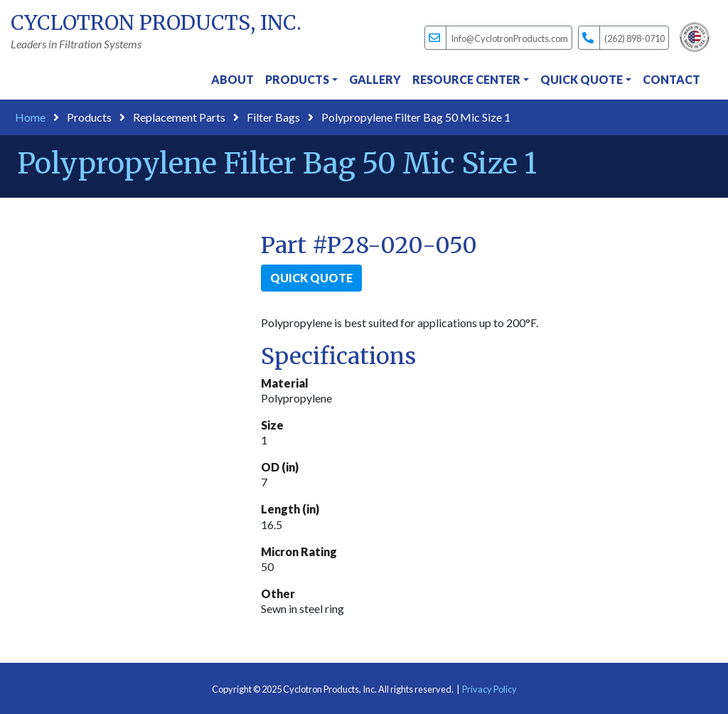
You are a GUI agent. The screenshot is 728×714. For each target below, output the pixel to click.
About (232, 79)
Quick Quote (311, 278)
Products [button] (297, 79)
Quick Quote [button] (582, 79)
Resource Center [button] (466, 79)
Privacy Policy (489, 689)
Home (30, 117)
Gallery (375, 79)
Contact (671, 79)
